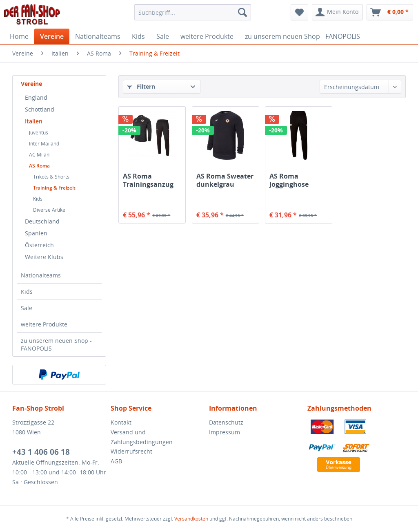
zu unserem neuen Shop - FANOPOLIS (56, 344)
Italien (34, 121)
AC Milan (39, 155)
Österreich (39, 245)
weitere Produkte (44, 324)
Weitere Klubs (44, 257)
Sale (27, 308)
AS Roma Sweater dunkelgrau (225, 180)
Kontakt (121, 422)
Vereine (31, 84)
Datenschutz (226, 422)
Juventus (39, 133)
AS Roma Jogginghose (289, 180)
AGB (116, 461)
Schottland (40, 109)
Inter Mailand (44, 144)
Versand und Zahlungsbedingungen (142, 437)
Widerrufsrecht (131, 451)
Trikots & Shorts (51, 177)
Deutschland (42, 221)
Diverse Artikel (50, 210)
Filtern (141, 86)
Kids (38, 199)
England (36, 97)
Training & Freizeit (54, 188)
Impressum (225, 432)
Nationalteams (41, 275)
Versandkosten (191, 519)
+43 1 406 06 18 (41, 452)
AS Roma (39, 166)
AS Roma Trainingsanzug (148, 180)
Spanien (36, 233)
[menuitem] (193, 12)
